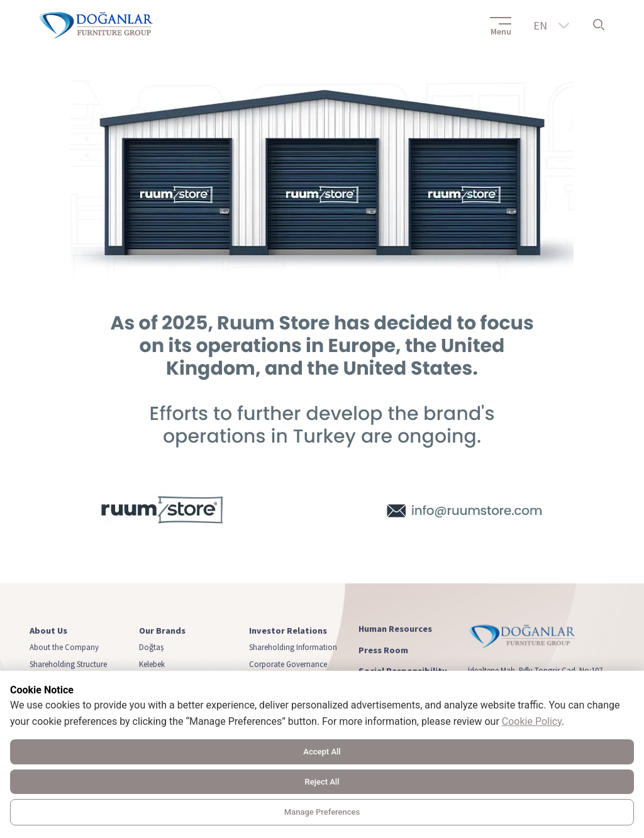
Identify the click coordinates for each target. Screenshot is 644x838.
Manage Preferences (322, 812)
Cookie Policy (532, 721)
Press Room (383, 650)
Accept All (322, 752)
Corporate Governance (288, 664)
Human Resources (395, 629)
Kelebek (152, 664)
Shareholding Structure (68, 664)
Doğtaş (151, 647)
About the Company (64, 647)
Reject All (322, 782)
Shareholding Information (293, 647)
